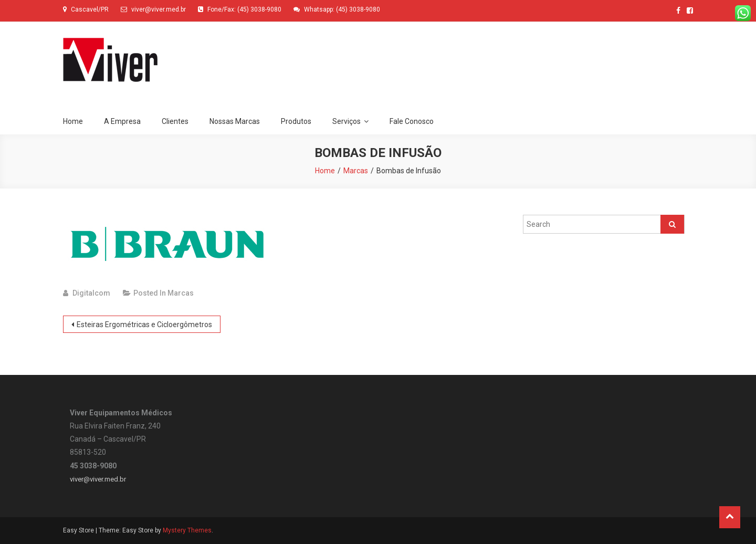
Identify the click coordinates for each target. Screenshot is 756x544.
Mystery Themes (187, 530)
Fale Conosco (412, 121)
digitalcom (91, 293)
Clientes (175, 121)
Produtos (296, 121)
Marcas (181, 293)
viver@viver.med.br (98, 479)
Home (73, 121)
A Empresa (122, 121)
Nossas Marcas (235, 121)
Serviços (346, 121)
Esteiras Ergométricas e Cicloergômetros (144, 325)
